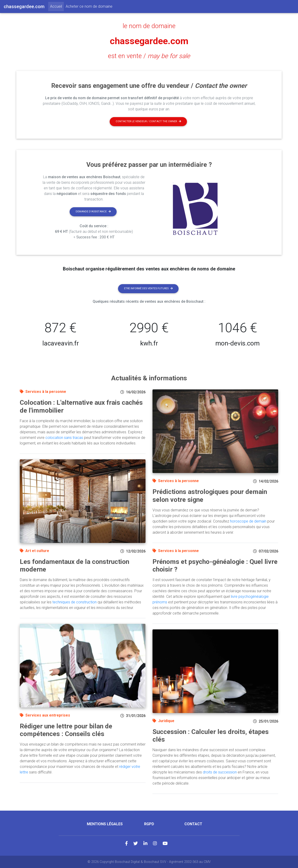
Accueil (57, 6)
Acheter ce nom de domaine (89, 6)
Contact (193, 824)
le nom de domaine (149, 26)
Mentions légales (105, 824)
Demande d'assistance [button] (93, 212)
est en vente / (149, 56)
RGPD (149, 824)
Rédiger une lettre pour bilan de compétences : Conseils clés (66, 730)
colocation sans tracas (64, 438)
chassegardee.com (149, 41)
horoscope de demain (248, 521)
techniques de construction (74, 602)
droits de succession (220, 772)
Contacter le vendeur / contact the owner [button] (148, 121)
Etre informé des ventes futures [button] (148, 288)
